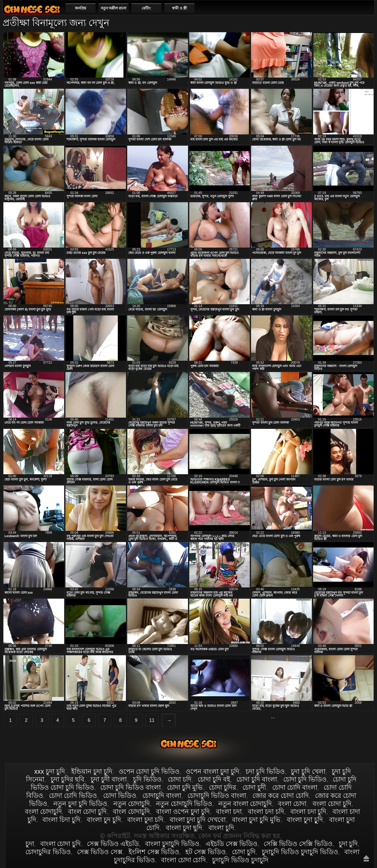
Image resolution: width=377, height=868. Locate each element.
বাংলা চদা (229, 811)
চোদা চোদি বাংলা (295, 787)
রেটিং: (146, 8)
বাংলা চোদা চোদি (184, 860)
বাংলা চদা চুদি (308, 811)
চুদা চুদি (348, 844)
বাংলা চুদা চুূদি (305, 820)
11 (152, 720)
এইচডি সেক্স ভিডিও (231, 844)
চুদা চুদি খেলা (308, 771)
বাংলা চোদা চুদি (32, 9)
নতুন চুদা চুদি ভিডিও (80, 804)
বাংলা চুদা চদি (145, 820)
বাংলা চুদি (221, 828)
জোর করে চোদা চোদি (281, 795)
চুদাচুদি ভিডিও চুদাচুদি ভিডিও (300, 852)
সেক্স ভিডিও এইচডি (113, 844)
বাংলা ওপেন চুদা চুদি (183, 811)
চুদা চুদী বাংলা (109, 779)
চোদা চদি (180, 779)
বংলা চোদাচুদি (43, 811)
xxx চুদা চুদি (49, 771)
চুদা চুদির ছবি (68, 779)
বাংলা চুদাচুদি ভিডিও (172, 844)
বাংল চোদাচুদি (131, 811)
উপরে (366, 858)
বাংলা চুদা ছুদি (184, 828)
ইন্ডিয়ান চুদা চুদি (92, 771)
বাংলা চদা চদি (266, 811)
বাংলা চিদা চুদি (61, 820)
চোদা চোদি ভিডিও (73, 795)
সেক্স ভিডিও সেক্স (100, 852)
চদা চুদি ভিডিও (265, 771)
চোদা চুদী (254, 787)
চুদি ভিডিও (147, 779)
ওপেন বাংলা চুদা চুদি (212, 771)
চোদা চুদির (223, 787)
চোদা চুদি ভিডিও (305, 779)
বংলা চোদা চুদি (332, 804)
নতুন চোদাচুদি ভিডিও (184, 804)
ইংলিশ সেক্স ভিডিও (154, 852)
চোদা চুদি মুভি (185, 787)
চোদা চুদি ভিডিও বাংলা (131, 787)
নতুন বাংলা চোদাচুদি (245, 804)
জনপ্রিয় (81, 8)
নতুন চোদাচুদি (132, 804)
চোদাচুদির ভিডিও (48, 852)
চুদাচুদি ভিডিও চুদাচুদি (240, 860)
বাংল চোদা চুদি (87, 811)
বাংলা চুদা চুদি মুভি (256, 820)
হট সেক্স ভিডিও (206, 852)
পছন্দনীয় (368, 8)
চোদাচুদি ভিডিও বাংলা (217, 795)
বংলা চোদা (292, 804)
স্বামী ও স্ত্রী (179, 8)
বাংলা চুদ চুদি (104, 820)
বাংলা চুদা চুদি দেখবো (198, 820)
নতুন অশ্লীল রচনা (114, 8)
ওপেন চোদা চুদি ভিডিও (149, 771)
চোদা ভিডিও (120, 795)
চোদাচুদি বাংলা (162, 795)
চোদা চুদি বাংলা (257, 779)
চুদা (30, 844)
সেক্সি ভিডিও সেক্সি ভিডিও (298, 844)
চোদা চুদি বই (214, 779)
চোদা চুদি (244, 852)
